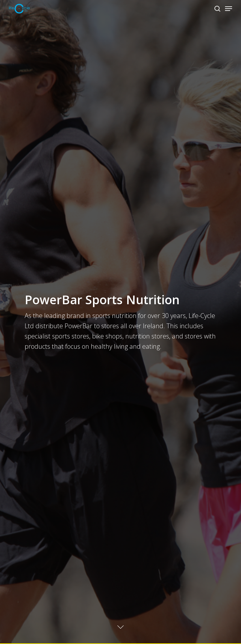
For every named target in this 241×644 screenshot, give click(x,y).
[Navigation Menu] (229, 9)
